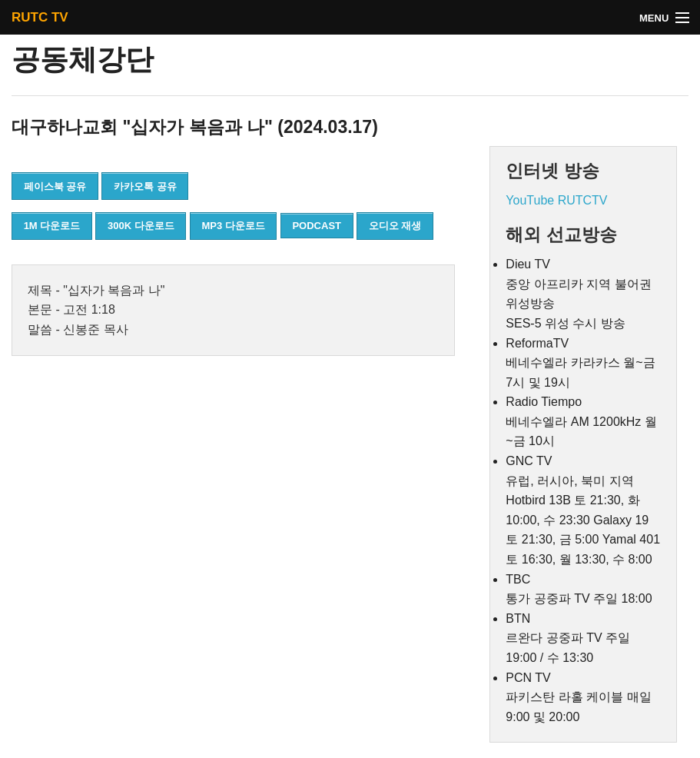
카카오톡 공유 (145, 186)
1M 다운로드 (52, 226)
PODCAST (317, 226)
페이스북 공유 (55, 186)
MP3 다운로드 (233, 226)
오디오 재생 (395, 226)
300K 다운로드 (141, 226)
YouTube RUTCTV (556, 200)
